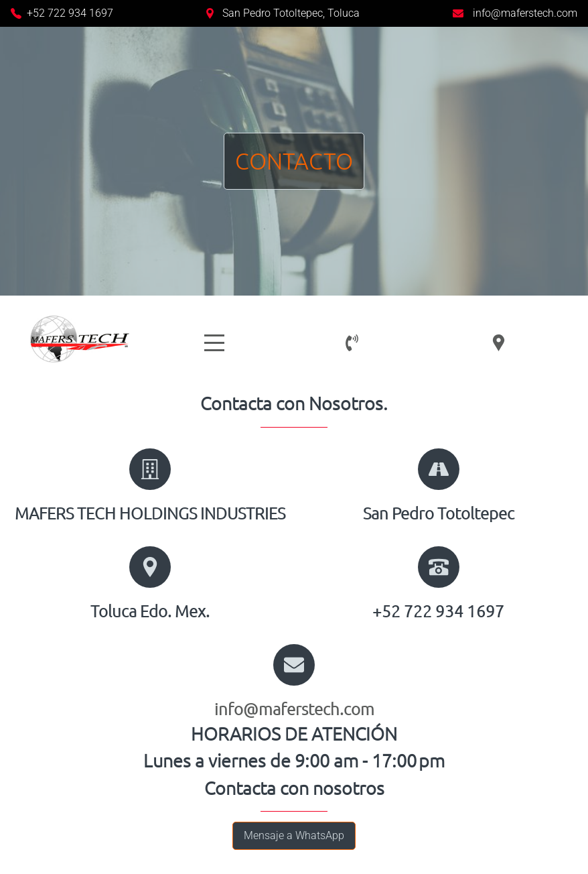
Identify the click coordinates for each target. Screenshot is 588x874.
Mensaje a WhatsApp (294, 835)
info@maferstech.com (525, 13)
